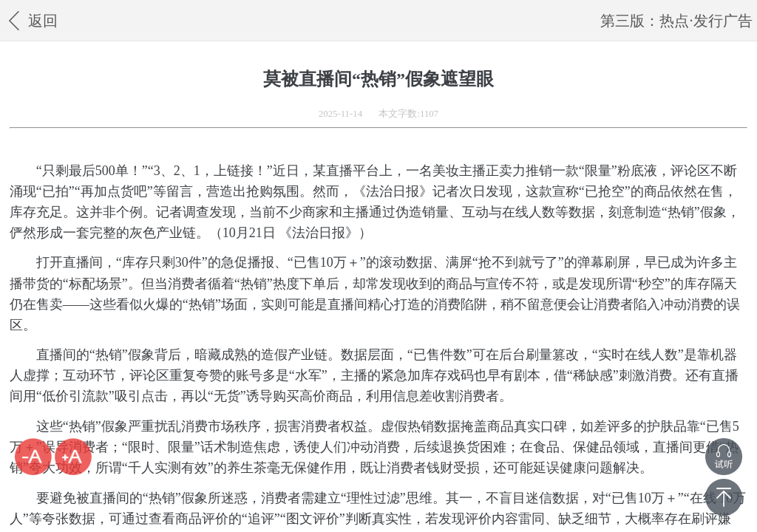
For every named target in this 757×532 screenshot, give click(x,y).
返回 (31, 20)
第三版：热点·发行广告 (676, 21)
